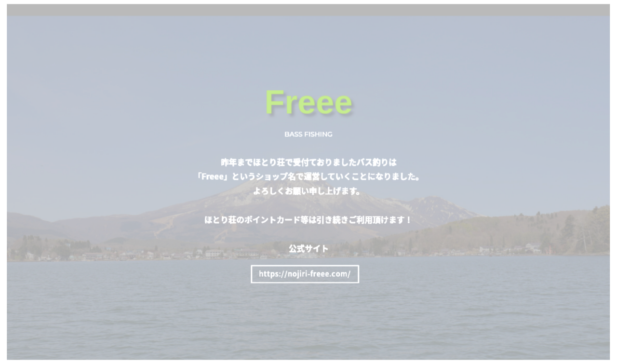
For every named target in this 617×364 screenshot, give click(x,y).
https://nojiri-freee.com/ (305, 274)
